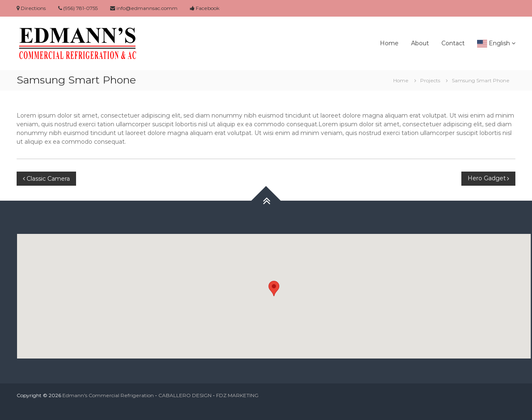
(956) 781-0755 (78, 8)
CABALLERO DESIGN (185, 395)
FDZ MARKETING (237, 395)
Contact (453, 43)
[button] (274, 289)
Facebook (205, 8)
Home (389, 43)
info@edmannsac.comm (144, 8)
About (420, 43)
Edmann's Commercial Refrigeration (108, 395)
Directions (31, 8)
